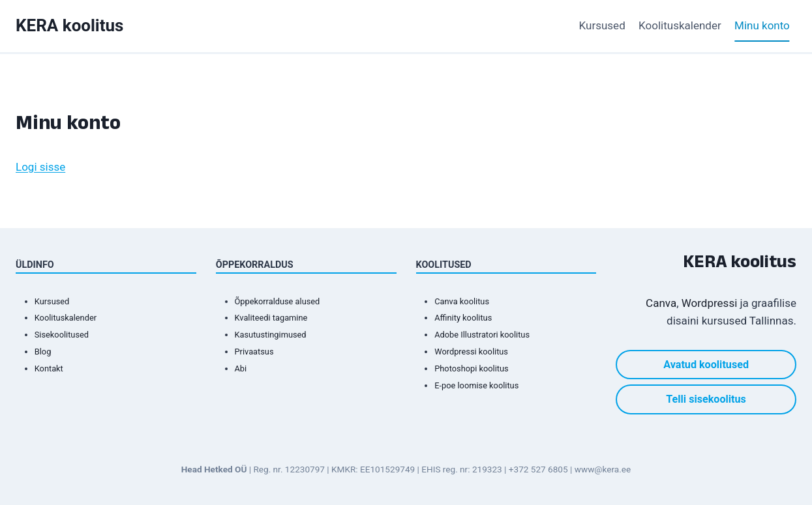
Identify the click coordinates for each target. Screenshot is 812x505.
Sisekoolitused (65, 335)
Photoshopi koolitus (476, 368)
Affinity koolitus (467, 318)
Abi (242, 368)
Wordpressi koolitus (476, 352)
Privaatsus (257, 352)
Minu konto (762, 25)
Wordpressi (710, 303)
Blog (44, 352)
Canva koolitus (465, 301)
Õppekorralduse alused (283, 301)
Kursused (602, 25)
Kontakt (51, 368)
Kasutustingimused (275, 335)
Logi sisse (40, 167)
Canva (661, 303)
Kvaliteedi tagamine (276, 318)
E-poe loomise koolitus (482, 385)
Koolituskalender (680, 25)
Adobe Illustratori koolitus (488, 335)
